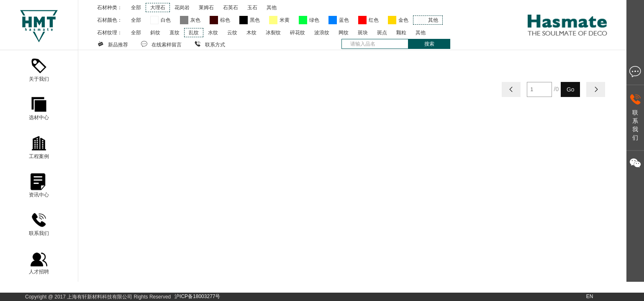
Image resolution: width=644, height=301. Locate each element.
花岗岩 (182, 8)
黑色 (255, 20)
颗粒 (401, 33)
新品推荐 (113, 44)
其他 (272, 8)
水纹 (213, 33)
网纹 (344, 33)
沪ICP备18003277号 (197, 296)
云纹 (232, 33)
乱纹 (194, 33)
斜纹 (155, 33)
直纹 (174, 33)
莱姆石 (206, 8)
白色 (166, 20)
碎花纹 (298, 33)
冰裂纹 (273, 33)
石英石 (231, 8)
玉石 (252, 8)
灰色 (195, 20)
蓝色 (344, 20)
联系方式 (210, 44)
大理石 (158, 8)
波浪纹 (322, 33)
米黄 (285, 20)
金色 (403, 20)
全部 (136, 8)
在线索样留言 (161, 44)
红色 (374, 20)
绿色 (314, 20)
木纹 (251, 33)
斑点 (382, 33)
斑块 (363, 33)
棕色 (225, 20)
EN (590, 296)
